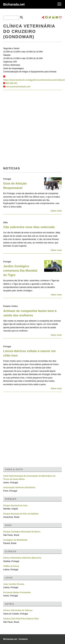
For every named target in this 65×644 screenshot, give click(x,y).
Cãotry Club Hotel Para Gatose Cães (21, 619)
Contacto (23, 639)
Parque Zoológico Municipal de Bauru (22, 532)
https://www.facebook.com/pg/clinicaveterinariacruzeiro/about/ (34, 80)
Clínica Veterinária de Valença (18, 610)
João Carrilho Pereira (14, 584)
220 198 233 (11, 83)
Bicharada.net (14, 4)
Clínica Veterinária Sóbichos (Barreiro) (22, 558)
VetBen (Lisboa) (11, 566)
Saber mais (56, 211)
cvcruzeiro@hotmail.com (18, 87)
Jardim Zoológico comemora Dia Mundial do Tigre (20, 271)
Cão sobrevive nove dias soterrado (29, 227)
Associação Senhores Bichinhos (19, 487)
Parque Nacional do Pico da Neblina (21, 514)
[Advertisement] (32, 129)
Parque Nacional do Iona (15, 505)
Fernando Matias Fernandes (17, 592)
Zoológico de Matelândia (15, 540)
